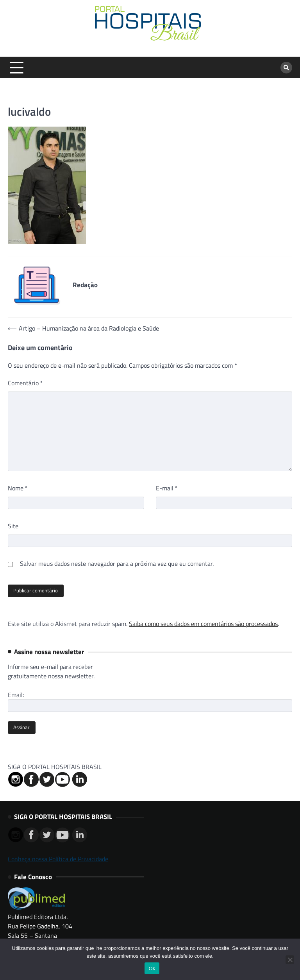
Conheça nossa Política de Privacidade (58, 859)
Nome (18, 488)
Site (13, 526)
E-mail (167, 488)
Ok (152, 968)
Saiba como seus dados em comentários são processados (203, 624)
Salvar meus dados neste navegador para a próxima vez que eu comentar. (117, 563)
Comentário (25, 383)
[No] (290, 960)
